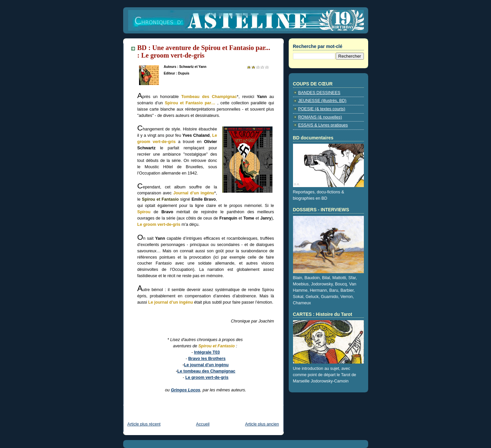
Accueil (203, 424)
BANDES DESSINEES (319, 93)
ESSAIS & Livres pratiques (323, 125)
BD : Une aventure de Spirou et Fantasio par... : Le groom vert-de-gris (204, 51)
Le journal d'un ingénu (206, 365)
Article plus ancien (262, 424)
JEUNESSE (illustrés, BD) (322, 101)
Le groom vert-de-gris (207, 377)
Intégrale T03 (207, 352)
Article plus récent (144, 424)
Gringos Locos (186, 390)
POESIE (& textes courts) (322, 109)
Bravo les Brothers (207, 359)
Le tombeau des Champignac (206, 371)
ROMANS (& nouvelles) (320, 117)
